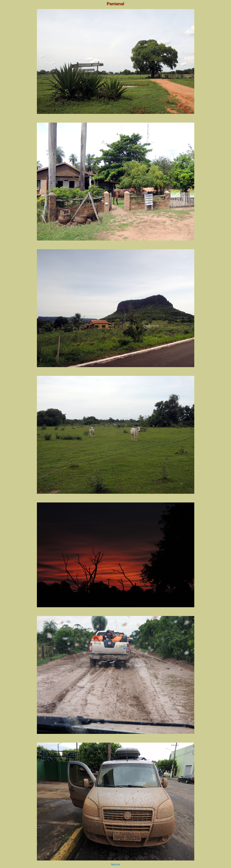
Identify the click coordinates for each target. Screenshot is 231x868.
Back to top (115, 864)
